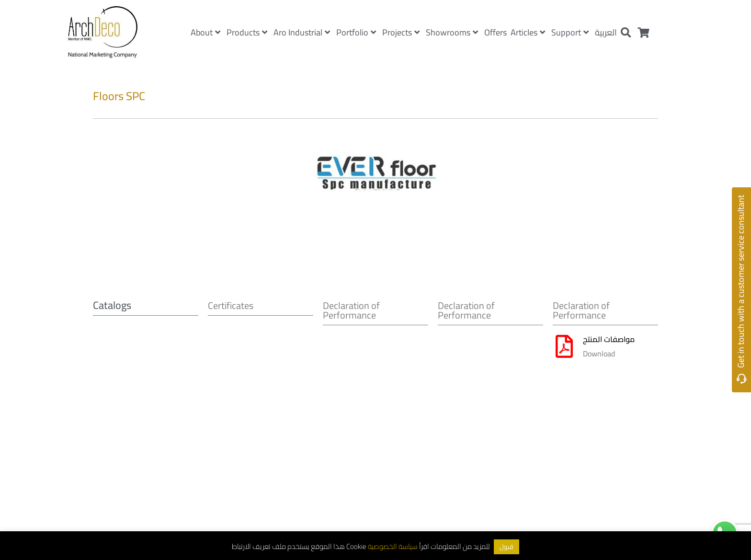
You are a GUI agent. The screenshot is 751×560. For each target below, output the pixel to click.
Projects (401, 32)
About (205, 32)
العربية (606, 32)
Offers (495, 32)
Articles (528, 32)
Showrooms (452, 32)
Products (247, 32)
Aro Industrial (302, 32)
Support (570, 32)
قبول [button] (506, 547)
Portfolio (356, 32)
